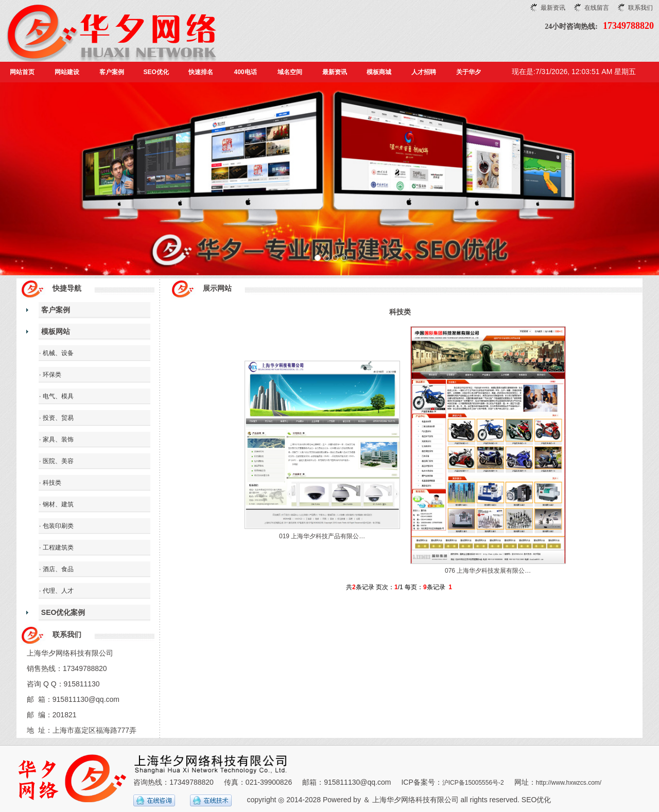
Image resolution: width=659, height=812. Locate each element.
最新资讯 (553, 8)
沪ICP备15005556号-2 (473, 783)
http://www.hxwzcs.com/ (569, 783)
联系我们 (640, 8)
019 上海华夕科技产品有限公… (322, 536)
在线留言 (597, 8)
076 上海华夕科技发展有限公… (488, 571)
